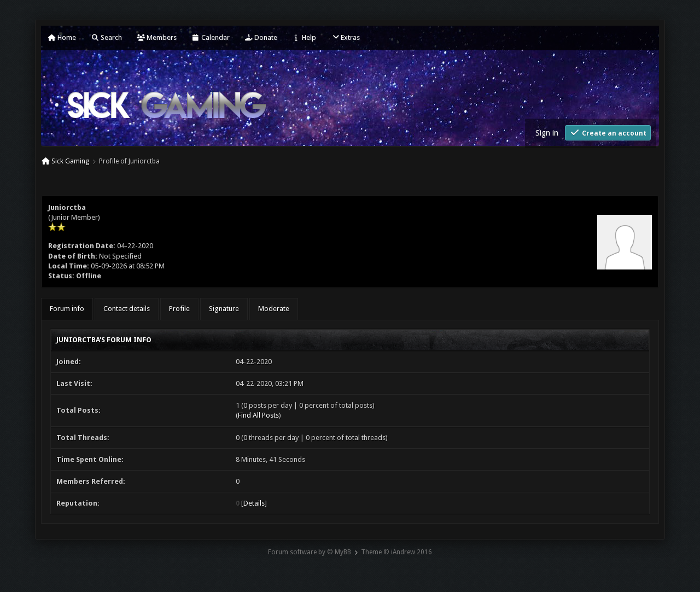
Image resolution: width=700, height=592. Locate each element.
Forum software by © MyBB (310, 552)
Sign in (547, 133)
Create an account (608, 133)
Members (157, 37)
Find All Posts (258, 415)
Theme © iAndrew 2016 (396, 552)
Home (62, 37)
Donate (261, 37)
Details (254, 503)
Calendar (211, 37)
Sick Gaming (70, 161)
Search (106, 37)
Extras (345, 37)
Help (304, 37)
